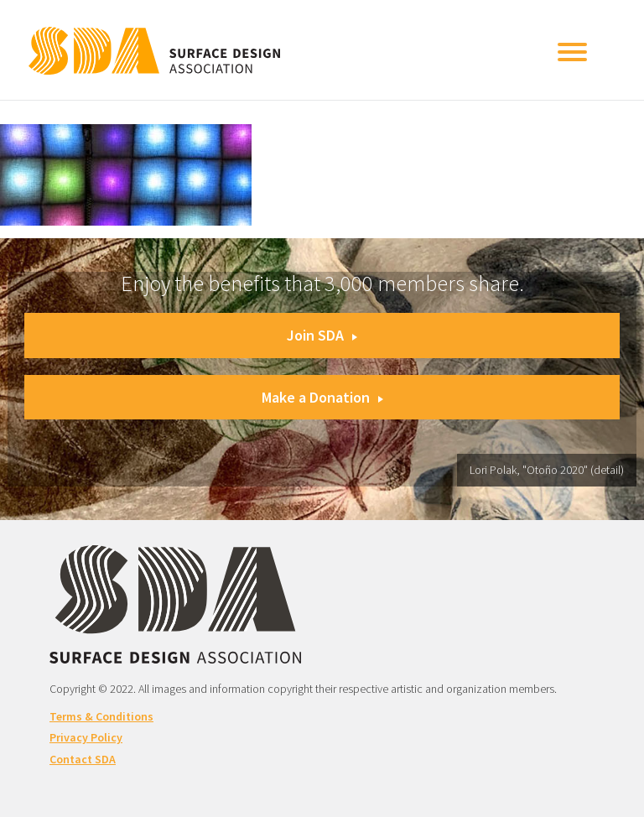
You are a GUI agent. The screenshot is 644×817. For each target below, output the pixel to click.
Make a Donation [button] (322, 397)
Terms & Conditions (101, 716)
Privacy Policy (86, 737)
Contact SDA (83, 759)
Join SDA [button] (322, 335)
